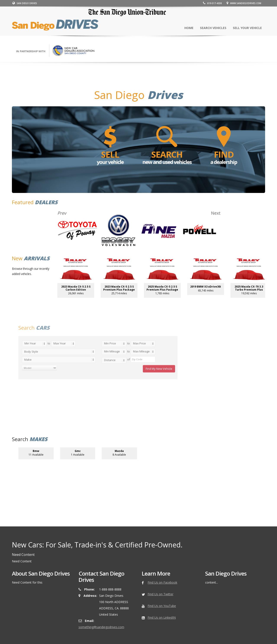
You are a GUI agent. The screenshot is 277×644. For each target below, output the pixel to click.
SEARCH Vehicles (213, 28)
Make (28, 400)
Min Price (110, 383)
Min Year (30, 383)
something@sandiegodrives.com (101, 627)
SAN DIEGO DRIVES (24, 3)
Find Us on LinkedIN (162, 617)
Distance (110, 400)
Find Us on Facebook (162, 582)
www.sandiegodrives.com (245, 3)
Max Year (60, 383)
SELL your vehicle (247, 28)
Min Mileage (112, 392)
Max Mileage (141, 392)
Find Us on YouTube (162, 606)
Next (214, 213)
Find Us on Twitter (160, 594)
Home (189, 28)
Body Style (31, 392)
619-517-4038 (213, 3)
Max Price (139, 383)
